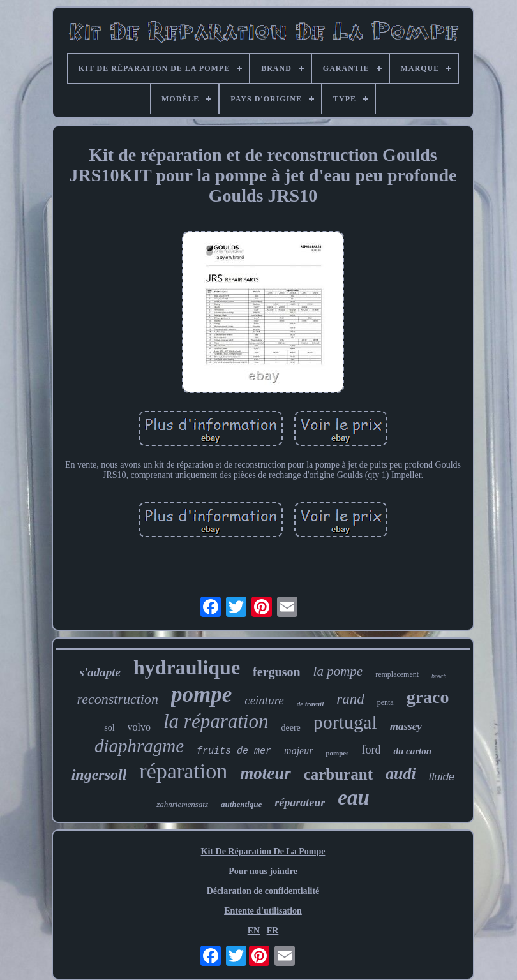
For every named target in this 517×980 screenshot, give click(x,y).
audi (401, 774)
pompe (201, 694)
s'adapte (100, 672)
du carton (412, 751)
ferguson (276, 672)
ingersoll (99, 775)
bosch (439, 676)
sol (109, 728)
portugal (345, 722)
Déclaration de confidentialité (263, 891)
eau (354, 798)
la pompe (338, 671)
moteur (266, 773)
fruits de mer (234, 751)
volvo (139, 727)
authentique (241, 804)
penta (386, 702)
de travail (310, 704)
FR (273, 931)
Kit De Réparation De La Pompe (263, 851)
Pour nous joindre (263, 871)
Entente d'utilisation (263, 911)
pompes (337, 753)
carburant (338, 774)
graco (428, 697)
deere (290, 728)
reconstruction (117, 699)
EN (254, 931)
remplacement (397, 674)
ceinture (264, 700)
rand (350, 699)
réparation (183, 771)
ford (371, 750)
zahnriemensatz (182, 804)
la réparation (216, 721)
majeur (298, 751)
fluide (442, 777)
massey (406, 726)
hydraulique (187, 667)
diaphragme (139, 746)
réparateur (300, 803)
